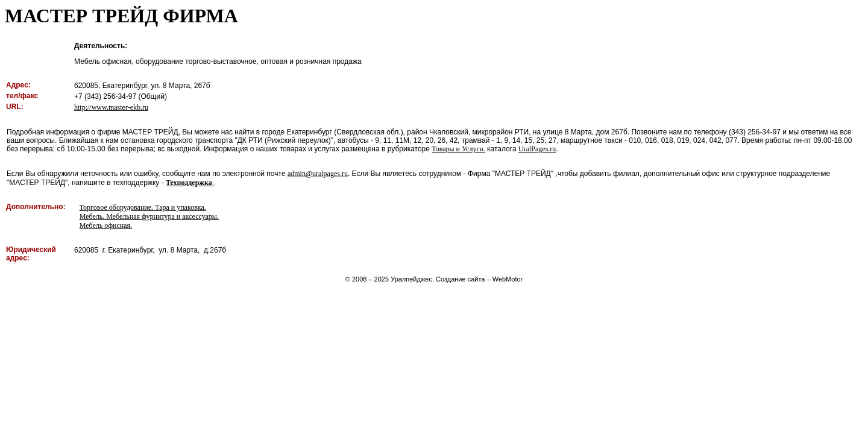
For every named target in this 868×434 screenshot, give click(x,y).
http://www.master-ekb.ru (111, 107)
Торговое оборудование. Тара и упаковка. (143, 207)
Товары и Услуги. (458, 149)
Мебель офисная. (106, 225)
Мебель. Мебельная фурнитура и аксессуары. (149, 216)
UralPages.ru (537, 149)
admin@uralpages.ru (318, 174)
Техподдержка (190, 183)
